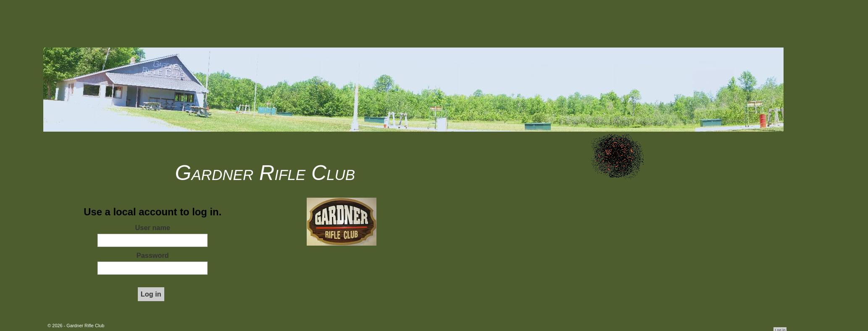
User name (153, 228)
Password (153, 255)
